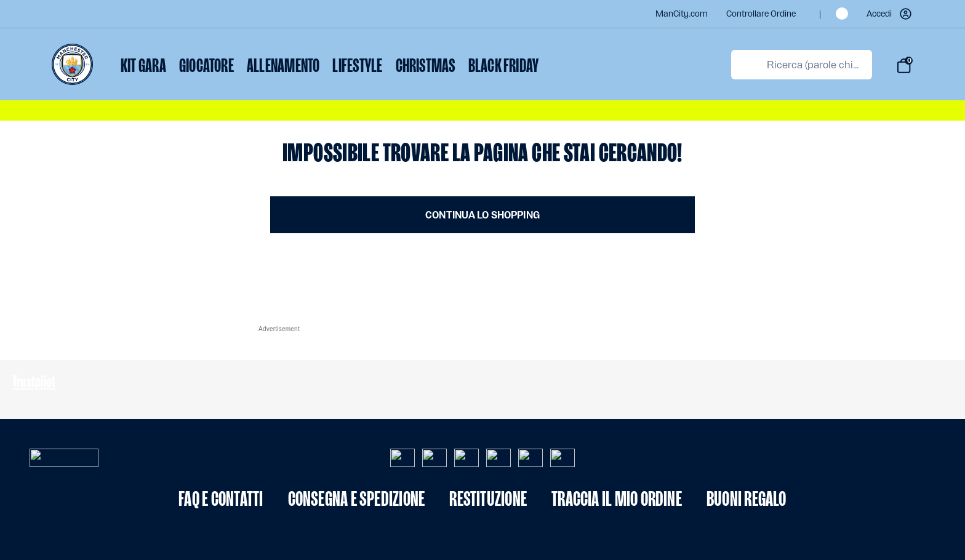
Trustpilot (34, 381)
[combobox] (802, 65)
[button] (890, 14)
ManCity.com (682, 14)
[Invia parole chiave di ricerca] (747, 65)
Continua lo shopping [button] (482, 215)
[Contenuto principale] (482, 186)
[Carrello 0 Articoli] (904, 66)
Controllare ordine (761, 14)
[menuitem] (143, 67)
